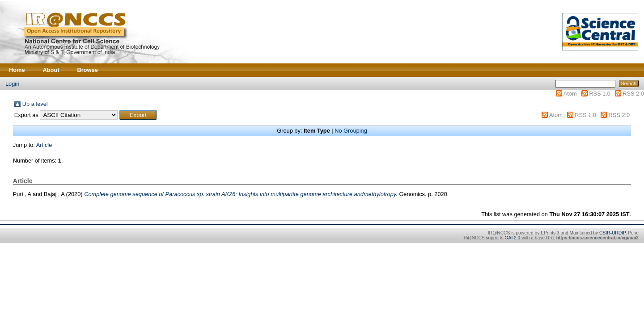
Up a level (35, 104)
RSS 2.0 (633, 94)
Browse (88, 70)
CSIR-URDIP (612, 233)
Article (44, 145)
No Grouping (351, 131)
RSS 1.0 (600, 94)
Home (17, 70)
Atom (570, 94)
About (51, 70)
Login (12, 84)
